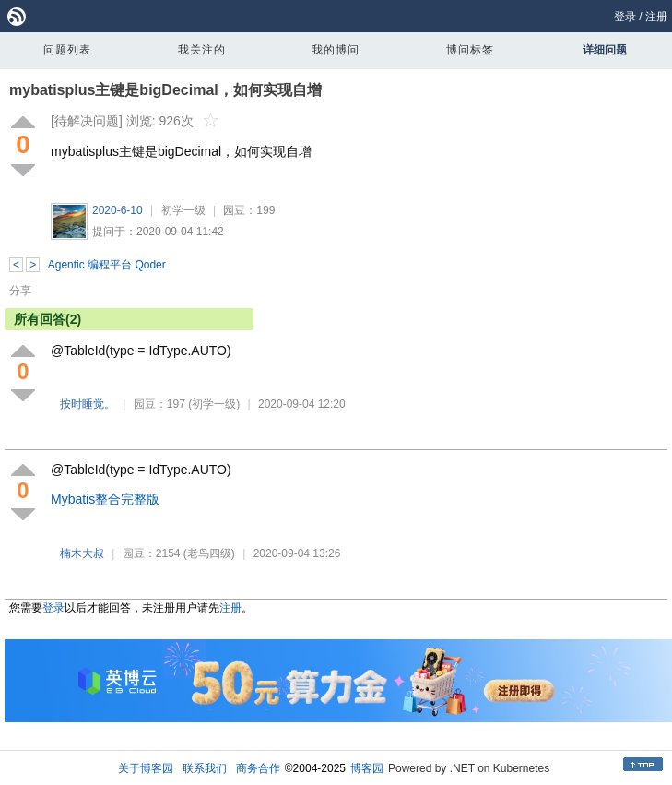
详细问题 (605, 50)
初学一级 (183, 210)
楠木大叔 (82, 553)
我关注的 (202, 50)
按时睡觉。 (88, 404)
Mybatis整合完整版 (105, 499)
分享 (20, 291)
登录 (625, 17)
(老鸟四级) (209, 553)
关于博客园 (146, 768)
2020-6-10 (118, 210)
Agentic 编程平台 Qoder (107, 265)
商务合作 (258, 768)
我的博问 (336, 50)
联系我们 (205, 768)
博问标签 (470, 50)
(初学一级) (214, 404)
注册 (656, 17)
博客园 (367, 768)
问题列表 (67, 50)
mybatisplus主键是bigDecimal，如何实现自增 (165, 90)
